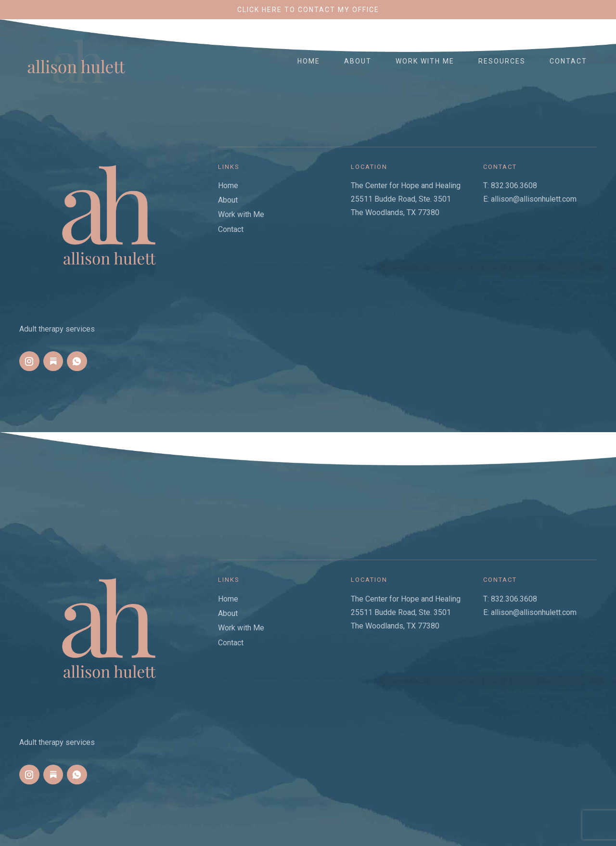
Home (309, 61)
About (358, 61)
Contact (568, 61)
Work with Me (425, 61)
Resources (502, 61)
